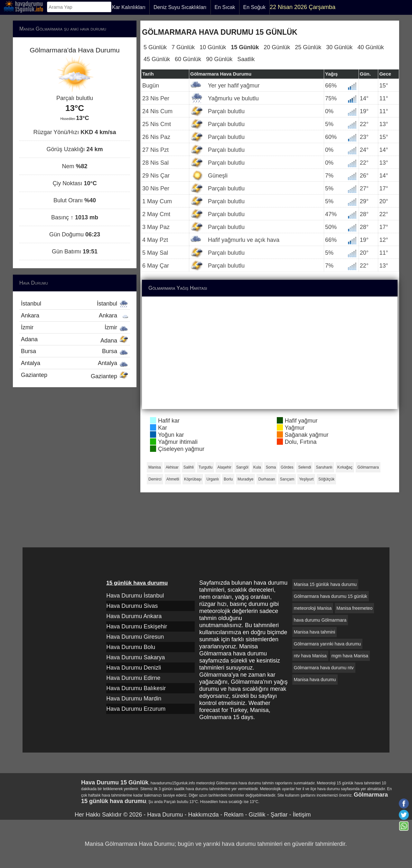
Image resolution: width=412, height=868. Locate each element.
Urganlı (213, 479)
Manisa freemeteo (354, 608)
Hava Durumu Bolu (131, 647)
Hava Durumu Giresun (135, 637)
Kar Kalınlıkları (129, 7)
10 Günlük (213, 47)
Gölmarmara (368, 467)
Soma (271, 467)
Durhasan (267, 479)
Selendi (304, 467)
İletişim (302, 815)
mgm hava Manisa (350, 656)
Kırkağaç (345, 467)
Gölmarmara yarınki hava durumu (328, 644)
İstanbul (75, 304)
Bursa (75, 351)
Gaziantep (75, 376)
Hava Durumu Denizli (134, 668)
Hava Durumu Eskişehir (137, 626)
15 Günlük (245, 47)
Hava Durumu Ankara (134, 616)
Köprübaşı (193, 479)
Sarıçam (287, 479)
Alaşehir (224, 467)
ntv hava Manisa (310, 656)
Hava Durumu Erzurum (136, 709)
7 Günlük (183, 47)
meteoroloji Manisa (313, 608)
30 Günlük (339, 47)
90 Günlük (219, 59)
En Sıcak (225, 7)
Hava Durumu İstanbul (135, 596)
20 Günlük (277, 47)
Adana (75, 340)
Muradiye (245, 479)
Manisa (155, 467)
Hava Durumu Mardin (134, 699)
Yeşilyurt (306, 479)
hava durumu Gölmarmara (320, 620)
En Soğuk (254, 7)
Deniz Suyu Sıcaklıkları (180, 7)
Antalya (75, 363)
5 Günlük (155, 47)
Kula (257, 467)
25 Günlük (308, 47)
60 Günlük (188, 59)
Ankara (75, 315)
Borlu (228, 479)
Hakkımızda (203, 815)
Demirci (155, 479)
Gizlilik (257, 815)
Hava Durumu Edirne (133, 678)
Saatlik (246, 59)
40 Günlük (370, 47)
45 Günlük (157, 59)
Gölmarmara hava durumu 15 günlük (331, 596)
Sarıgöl (242, 467)
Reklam (234, 815)
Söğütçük (326, 479)
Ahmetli (173, 479)
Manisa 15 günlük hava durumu (325, 584)
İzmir (75, 327)
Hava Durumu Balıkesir (136, 688)
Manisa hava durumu (315, 680)
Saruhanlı (324, 467)
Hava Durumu (165, 815)
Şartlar (279, 815)
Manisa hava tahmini (314, 632)
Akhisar (172, 467)
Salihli (189, 467)
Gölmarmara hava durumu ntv (324, 668)
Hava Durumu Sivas (132, 606)
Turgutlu (206, 467)
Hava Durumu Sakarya (136, 657)
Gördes (287, 467)
